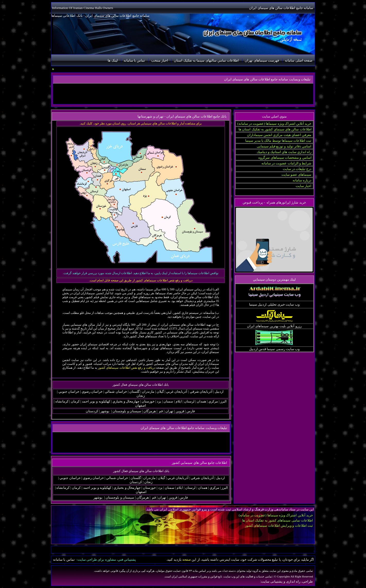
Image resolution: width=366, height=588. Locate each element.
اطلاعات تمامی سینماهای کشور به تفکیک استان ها (278, 520)
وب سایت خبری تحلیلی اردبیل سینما (274, 304)
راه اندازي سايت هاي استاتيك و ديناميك (284, 152)
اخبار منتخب (160, 60)
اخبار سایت (304, 186)
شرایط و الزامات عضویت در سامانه (287, 163)
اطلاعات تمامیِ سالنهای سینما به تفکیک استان (206, 60)
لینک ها (113, 60)
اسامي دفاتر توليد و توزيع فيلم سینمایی (284, 146)
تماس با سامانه (134, 60)
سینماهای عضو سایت (297, 175)
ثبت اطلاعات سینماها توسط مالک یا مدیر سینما (278, 141)
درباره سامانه (302, 180)
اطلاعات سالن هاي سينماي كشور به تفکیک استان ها (275, 129)
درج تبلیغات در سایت (297, 169)
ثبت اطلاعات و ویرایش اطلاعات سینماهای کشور (279, 526)
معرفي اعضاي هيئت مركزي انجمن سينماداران (279, 135)
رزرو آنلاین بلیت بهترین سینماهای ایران (274, 326)
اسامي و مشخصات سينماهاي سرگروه (285, 158)
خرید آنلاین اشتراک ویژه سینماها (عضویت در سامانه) (274, 124)
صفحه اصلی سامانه (299, 60)
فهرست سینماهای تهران (262, 60)
